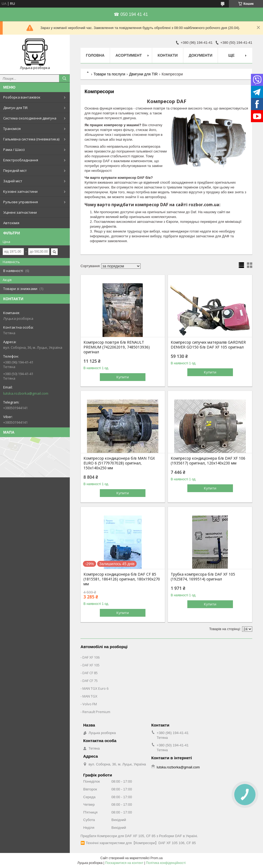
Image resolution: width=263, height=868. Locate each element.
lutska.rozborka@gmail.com (26, 393)
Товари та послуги (109, 74)
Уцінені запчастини (20, 212)
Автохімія (11, 223)
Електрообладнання (21, 160)
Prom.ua (157, 858)
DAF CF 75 (90, 681)
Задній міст (13, 181)
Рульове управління (21, 202)
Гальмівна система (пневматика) (31, 139)
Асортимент (129, 55)
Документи (200, 55)
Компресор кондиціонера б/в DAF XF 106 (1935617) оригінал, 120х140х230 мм (208, 461)
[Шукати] (64, 78)
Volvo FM (90, 704)
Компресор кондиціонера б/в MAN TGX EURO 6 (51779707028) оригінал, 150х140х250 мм (119, 463)
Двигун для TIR (15, 108)
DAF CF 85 (90, 673)
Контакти (168, 55)
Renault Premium (96, 712)
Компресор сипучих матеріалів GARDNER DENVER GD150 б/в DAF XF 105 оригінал (208, 345)
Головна (95, 55)
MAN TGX (90, 696)
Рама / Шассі (14, 150)
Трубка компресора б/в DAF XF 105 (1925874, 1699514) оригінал (203, 577)
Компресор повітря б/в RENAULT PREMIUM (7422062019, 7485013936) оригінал (117, 347)
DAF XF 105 (91, 665)
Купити (123, 377)
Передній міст (15, 170)
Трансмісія (12, 129)
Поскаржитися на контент (124, 863)
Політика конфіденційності (166, 863)
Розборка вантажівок (22, 97)
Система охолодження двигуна (30, 118)
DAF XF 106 (91, 657)
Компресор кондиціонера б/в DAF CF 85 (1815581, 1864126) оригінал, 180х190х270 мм (122, 579)
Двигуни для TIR (143, 74)
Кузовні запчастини (20, 191)
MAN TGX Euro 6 (95, 688)
